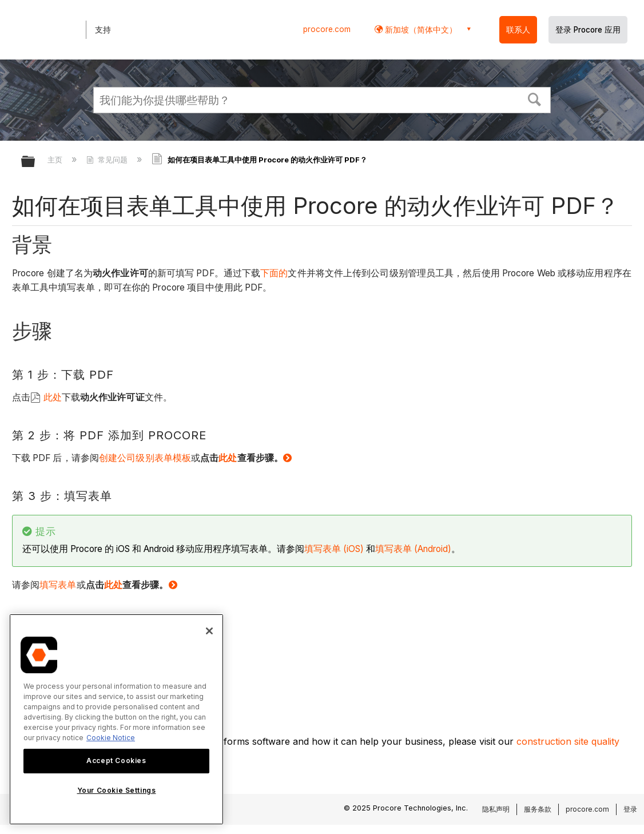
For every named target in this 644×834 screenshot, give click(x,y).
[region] (116, 719)
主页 (56, 160)
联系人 (518, 30)
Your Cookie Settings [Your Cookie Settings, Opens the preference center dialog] (117, 790)
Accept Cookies (116, 760)
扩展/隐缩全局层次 (35, 162)
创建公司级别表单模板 (145, 458)
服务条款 (538, 809)
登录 (630, 809)
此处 (53, 397)
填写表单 (58, 585)
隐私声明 (496, 809)
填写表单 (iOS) (334, 549)
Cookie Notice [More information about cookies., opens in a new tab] (111, 738)
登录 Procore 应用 (588, 30)
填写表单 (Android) (413, 549)
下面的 (274, 273)
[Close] (209, 631)
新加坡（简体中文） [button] (420, 29)
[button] (535, 98)
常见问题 (108, 160)
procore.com (327, 29)
